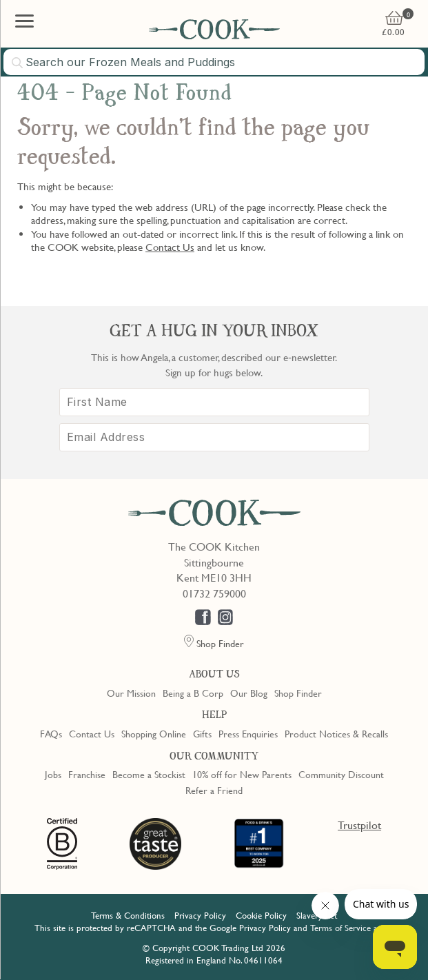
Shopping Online (154, 733)
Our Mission (131, 693)
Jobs (53, 774)
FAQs (51, 733)
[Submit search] (18, 63)
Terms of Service (340, 928)
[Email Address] (214, 437)
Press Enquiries (248, 733)
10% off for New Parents (242, 774)
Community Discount (341, 774)
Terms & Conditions (128, 915)
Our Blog (249, 693)
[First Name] (214, 402)
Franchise (87, 774)
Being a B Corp (193, 693)
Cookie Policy (261, 915)
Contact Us (170, 247)
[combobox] (214, 62)
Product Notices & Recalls (336, 733)
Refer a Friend (214, 790)
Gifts (202, 733)
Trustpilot (359, 825)
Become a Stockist (149, 774)
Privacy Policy (200, 915)
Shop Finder (298, 693)
